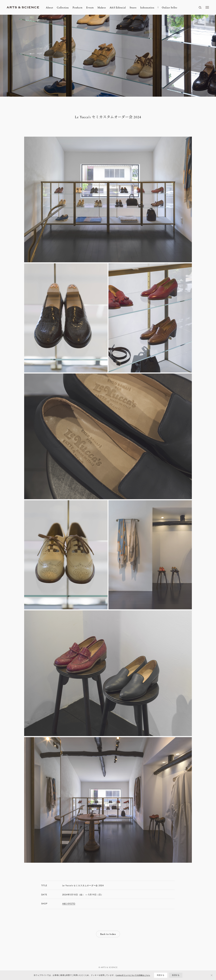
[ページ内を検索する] (200, 7)
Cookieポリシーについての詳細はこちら (133, 975)
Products (78, 7)
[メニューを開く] (207, 7)
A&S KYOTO (69, 904)
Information (147, 7)
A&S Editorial (118, 7)
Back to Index (108, 934)
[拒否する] (212, 975)
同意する (161, 975)
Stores (133, 7)
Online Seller (170, 7)
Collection (63, 7)
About (49, 7)
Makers (102, 7)
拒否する (176, 975)
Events (90, 7)
